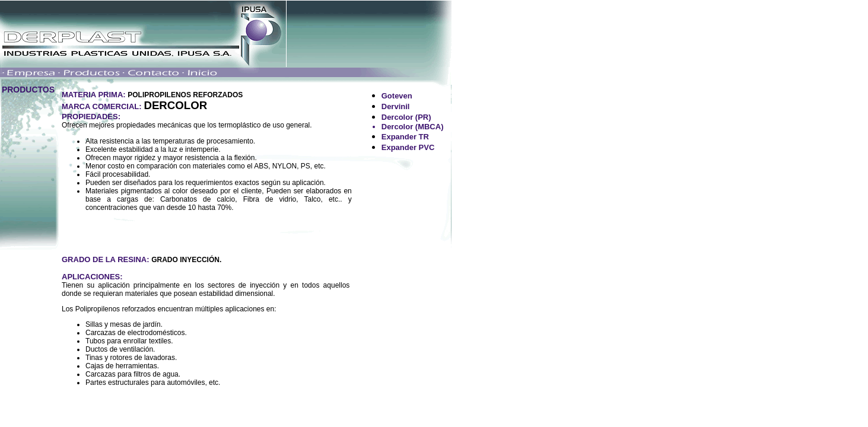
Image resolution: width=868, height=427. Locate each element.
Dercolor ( (400, 117)
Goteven (397, 96)
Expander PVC (408, 147)
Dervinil (396, 106)
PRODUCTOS (28, 90)
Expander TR (405, 137)
